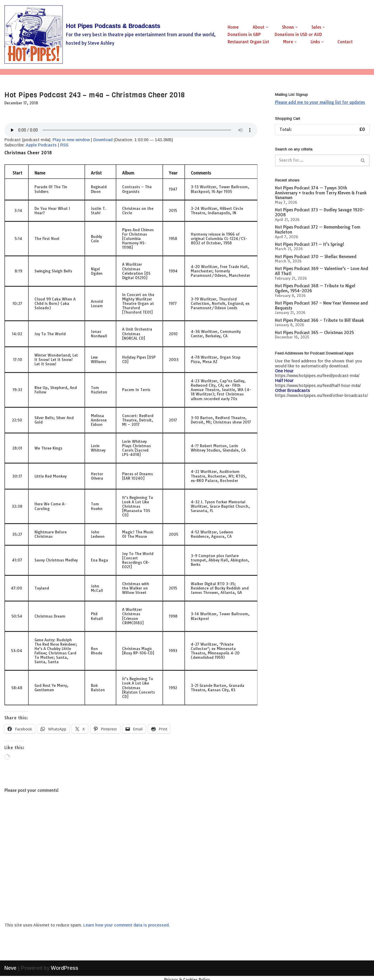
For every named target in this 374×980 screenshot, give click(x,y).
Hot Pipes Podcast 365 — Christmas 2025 (314, 333)
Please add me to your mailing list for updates (320, 102)
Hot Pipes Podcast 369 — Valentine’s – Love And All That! (322, 271)
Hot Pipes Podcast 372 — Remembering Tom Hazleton (318, 230)
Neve (10, 972)
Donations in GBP (244, 34)
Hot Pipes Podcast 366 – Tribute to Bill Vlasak (320, 320)
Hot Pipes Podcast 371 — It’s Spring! (310, 244)
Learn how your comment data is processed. (127, 925)
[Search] (316, 160)
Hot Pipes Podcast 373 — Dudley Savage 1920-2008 (320, 212)
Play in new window (71, 140)
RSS (64, 145)
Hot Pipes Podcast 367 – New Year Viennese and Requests (321, 306)
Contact (345, 42)
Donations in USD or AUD (298, 34)
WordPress (65, 972)
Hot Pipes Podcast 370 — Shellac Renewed (316, 257)
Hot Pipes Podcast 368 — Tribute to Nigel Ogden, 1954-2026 (315, 288)
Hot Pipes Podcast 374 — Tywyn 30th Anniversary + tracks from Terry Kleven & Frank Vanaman (321, 193)
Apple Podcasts (41, 145)
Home (233, 27)
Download (103, 140)
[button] (267, 27)
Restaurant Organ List (248, 42)
